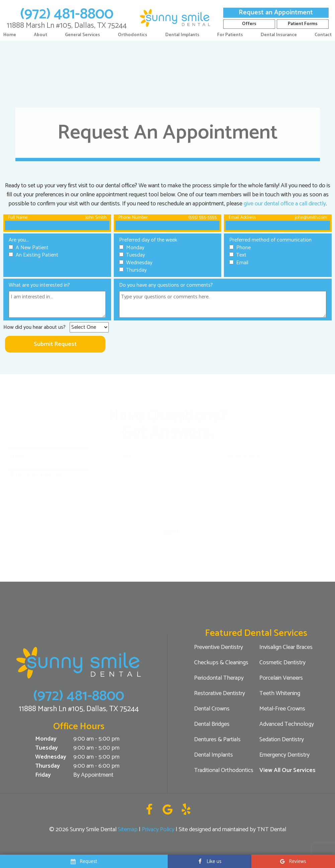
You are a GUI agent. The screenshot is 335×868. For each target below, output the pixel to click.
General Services (82, 35)
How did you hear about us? (34, 327)
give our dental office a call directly (285, 204)
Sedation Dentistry (282, 740)
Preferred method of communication (270, 240)
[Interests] (57, 304)
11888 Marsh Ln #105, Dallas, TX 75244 (67, 26)
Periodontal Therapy (219, 678)
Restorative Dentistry (220, 693)
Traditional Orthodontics (224, 770)
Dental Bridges (212, 724)
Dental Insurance (279, 35)
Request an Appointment (276, 13)
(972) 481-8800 (67, 14)
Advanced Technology (287, 724)
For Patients (230, 35)
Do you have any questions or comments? (166, 285)
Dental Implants (182, 35)
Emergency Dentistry (284, 755)
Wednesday (51, 757)
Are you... (19, 240)
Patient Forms (303, 24)
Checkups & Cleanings (221, 663)
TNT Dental (272, 830)
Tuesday (47, 748)
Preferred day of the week (148, 240)
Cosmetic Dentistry (282, 663)
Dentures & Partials (217, 740)
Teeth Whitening (280, 693)
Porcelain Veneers (281, 678)
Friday (43, 775)
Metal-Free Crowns (282, 709)
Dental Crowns (212, 709)
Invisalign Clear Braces (286, 647)
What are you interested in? (39, 285)
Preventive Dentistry (219, 647)
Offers (249, 24)
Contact (323, 35)
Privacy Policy (158, 830)
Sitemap (128, 830)
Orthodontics (133, 35)
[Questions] (223, 304)
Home (10, 35)
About (40, 35)
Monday (46, 739)
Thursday (48, 766)
